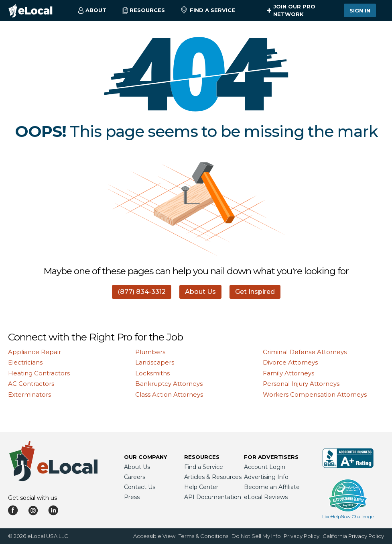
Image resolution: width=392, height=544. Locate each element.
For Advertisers (271, 457)
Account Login (265, 467)
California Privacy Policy (353, 536)
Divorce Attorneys (290, 362)
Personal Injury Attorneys (301, 384)
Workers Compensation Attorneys (315, 394)
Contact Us (140, 487)
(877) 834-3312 (142, 292)
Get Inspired (255, 292)
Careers (135, 477)
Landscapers (155, 362)
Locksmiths (152, 373)
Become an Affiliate (272, 487)
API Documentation (213, 497)
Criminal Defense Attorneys (305, 352)
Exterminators (29, 394)
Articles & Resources (213, 477)
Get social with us (32, 498)
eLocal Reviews (266, 497)
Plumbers (150, 352)
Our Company (145, 457)
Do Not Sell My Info (256, 536)
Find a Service (208, 10)
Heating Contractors (39, 373)
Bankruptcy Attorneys (169, 384)
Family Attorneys (288, 373)
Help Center (201, 487)
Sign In (360, 10)
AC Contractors (31, 384)
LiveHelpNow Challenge (348, 517)
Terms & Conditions (203, 536)
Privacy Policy (302, 536)
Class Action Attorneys (169, 394)
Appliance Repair (35, 352)
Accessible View (154, 536)
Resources (202, 457)
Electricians (25, 362)
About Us (200, 292)
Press (132, 497)
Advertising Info (266, 477)
